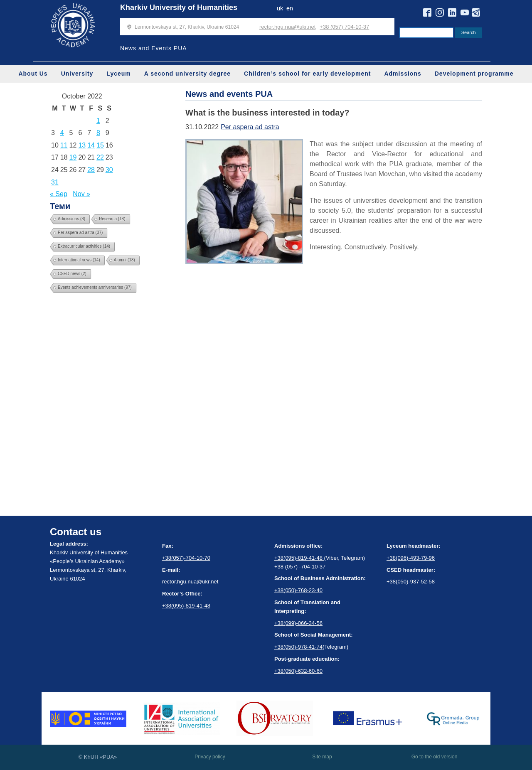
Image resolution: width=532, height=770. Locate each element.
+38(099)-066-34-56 (298, 623)
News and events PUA (229, 94)
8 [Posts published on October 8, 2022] (98, 133)
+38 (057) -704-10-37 (300, 567)
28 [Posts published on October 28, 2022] (91, 170)
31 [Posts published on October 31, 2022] (55, 182)
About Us (33, 74)
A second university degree (187, 74)
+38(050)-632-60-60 (298, 671)
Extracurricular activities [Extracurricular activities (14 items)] (84, 246)
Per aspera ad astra (250, 127)
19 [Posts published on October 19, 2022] (73, 157)
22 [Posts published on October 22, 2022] (100, 157)
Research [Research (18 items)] (112, 219)
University (77, 74)
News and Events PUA (154, 48)
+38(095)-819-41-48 (186, 606)
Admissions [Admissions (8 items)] (71, 219)
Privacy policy (210, 757)
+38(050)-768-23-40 (298, 590)
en (290, 8)
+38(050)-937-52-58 (411, 582)
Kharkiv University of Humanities (179, 7)
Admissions (403, 74)
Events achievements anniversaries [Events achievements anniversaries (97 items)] (95, 287)
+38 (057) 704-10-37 (344, 27)
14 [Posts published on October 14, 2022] (91, 145)
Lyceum (118, 74)
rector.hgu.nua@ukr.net (287, 27)
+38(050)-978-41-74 (298, 647)
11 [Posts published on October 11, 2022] (64, 145)
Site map (322, 757)
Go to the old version (435, 757)
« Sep (59, 194)
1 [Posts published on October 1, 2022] (98, 121)
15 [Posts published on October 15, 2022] (100, 145)
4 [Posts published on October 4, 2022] (62, 133)
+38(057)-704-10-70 (186, 558)
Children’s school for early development (307, 74)
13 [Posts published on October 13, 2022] (82, 145)
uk (280, 8)
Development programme (474, 74)
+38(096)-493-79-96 (411, 558)
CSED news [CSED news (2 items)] (72, 274)
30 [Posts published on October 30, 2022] (109, 170)
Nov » (81, 194)
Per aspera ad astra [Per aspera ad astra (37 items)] (80, 232)
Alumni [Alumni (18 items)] (124, 260)
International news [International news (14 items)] (79, 260)
